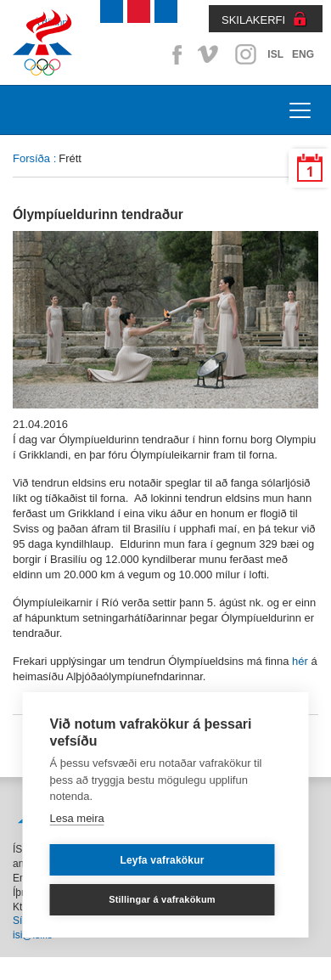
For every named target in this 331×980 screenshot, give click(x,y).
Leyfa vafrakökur (162, 860)
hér (300, 661)
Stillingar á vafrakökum (162, 899)
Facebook (174, 54)
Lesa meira (77, 818)
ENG (303, 54)
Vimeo (210, 54)
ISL (275, 54)
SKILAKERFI (253, 20)
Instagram (245, 54)
